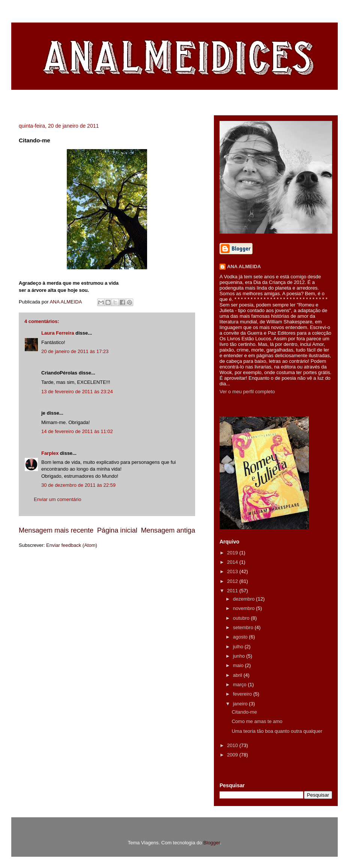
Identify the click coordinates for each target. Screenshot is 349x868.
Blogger (212, 843)
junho (240, 656)
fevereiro (243, 694)
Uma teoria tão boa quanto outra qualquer (277, 731)
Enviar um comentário (57, 499)
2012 (233, 581)
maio (239, 665)
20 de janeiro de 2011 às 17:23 (75, 351)
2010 (233, 745)
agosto (241, 637)
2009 (233, 755)
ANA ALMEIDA (244, 266)
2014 (233, 562)
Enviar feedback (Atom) (72, 545)
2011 (233, 591)
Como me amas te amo (257, 721)
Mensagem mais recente (56, 530)
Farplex (50, 453)
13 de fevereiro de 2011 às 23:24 (77, 392)
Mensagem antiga (168, 530)
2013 (233, 571)
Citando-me (244, 712)
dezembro (244, 599)
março (241, 685)
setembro (244, 627)
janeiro (241, 704)
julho (239, 647)
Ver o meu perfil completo (247, 392)
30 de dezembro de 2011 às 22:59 (78, 485)
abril (238, 675)
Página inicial (117, 530)
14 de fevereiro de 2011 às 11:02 (77, 431)
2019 (233, 553)
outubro (242, 618)
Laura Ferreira (58, 333)
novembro (244, 608)
